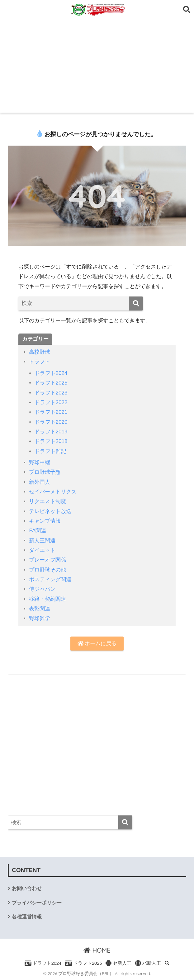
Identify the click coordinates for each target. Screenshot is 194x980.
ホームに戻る (97, 644)
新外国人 (40, 482)
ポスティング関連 (50, 579)
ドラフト (40, 362)
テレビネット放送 (50, 511)
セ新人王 (118, 963)
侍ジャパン (42, 589)
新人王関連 (42, 541)
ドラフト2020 (51, 422)
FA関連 (38, 531)
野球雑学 (40, 618)
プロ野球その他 (47, 570)
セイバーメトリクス (53, 492)
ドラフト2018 (51, 441)
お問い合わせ (27, 888)
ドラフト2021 (51, 412)
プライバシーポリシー (37, 903)
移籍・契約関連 (47, 599)
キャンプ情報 (45, 521)
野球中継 (40, 462)
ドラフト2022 (51, 402)
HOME (97, 950)
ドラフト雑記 (50, 451)
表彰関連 (40, 609)
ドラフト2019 (51, 432)
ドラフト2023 (51, 393)
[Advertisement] (97, 66)
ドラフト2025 (51, 383)
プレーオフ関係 (47, 560)
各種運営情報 (27, 917)
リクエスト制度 (47, 501)
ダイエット (42, 550)
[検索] (136, 303)
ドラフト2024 (51, 373)
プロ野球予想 (45, 472)
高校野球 (40, 352)
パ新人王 (148, 963)
